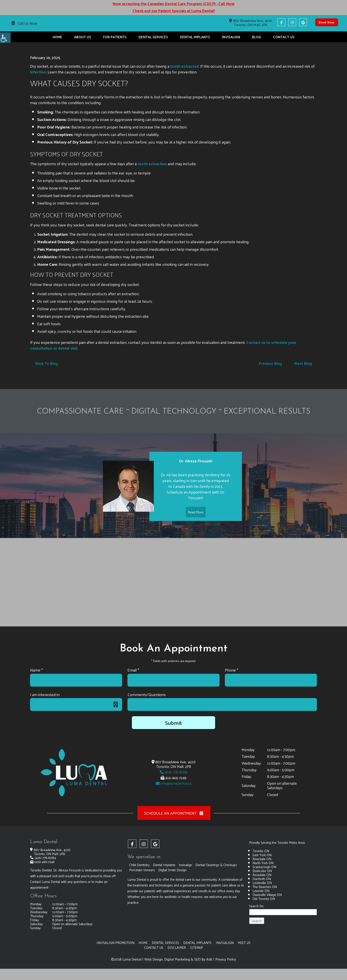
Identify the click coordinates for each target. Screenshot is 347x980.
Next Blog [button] (303, 364)
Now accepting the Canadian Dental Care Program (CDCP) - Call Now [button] (173, 4)
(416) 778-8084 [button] (174, 772)
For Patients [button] (115, 37)
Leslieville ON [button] (262, 883)
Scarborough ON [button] (264, 867)
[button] (5, 38)
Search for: (257, 906)
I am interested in (45, 694)
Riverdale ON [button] (262, 859)
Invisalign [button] (231, 37)
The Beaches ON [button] (265, 887)
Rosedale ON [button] (262, 875)
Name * (37, 670)
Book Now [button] (327, 22)
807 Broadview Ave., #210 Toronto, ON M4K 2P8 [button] (251, 23)
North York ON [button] (263, 863)
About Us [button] (83, 37)
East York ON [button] (262, 855)
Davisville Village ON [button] (267, 895)
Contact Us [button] (284, 37)
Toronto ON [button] (261, 851)
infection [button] (38, 72)
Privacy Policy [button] (226, 959)
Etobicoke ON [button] (262, 871)
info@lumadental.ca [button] (174, 783)
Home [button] (57, 37)
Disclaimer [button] (177, 947)
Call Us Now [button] (27, 23)
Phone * (232, 670)
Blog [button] (257, 37)
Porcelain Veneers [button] (142, 870)
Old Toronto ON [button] (264, 899)
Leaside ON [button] (261, 891)
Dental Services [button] (153, 37)
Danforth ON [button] (262, 879)
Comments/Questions (147, 694)
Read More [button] (196, 520)
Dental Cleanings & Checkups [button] (216, 865)
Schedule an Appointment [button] (174, 813)
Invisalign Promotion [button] (115, 943)
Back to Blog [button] (46, 364)
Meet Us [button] (245, 943)
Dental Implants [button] (195, 37)
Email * (133, 670)
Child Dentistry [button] (139, 865)
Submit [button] (173, 723)
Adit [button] (209, 959)
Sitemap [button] (197, 947)
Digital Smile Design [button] (172, 870)
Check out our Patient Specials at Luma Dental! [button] (173, 11)
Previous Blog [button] (270, 364)
